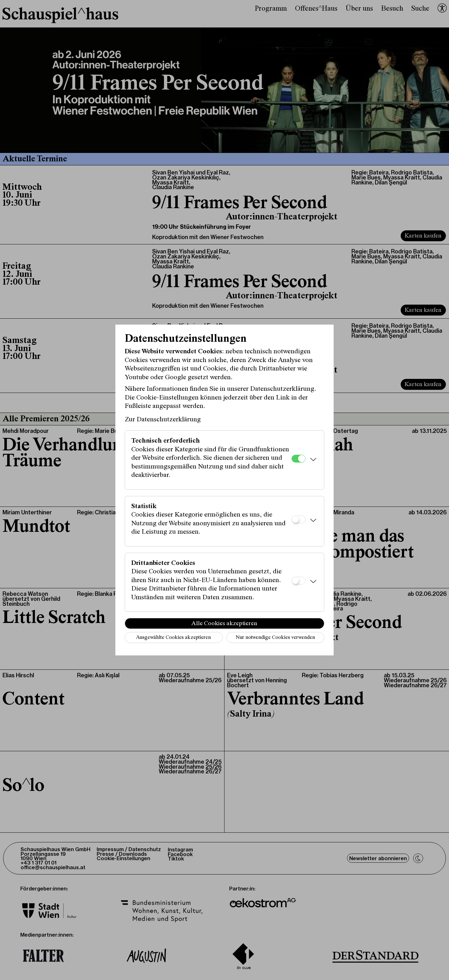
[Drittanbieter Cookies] (299, 581)
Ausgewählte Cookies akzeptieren (173, 638)
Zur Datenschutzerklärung (163, 420)
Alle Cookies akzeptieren (224, 624)
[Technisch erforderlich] (299, 459)
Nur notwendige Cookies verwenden (275, 638)
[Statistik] (299, 519)
